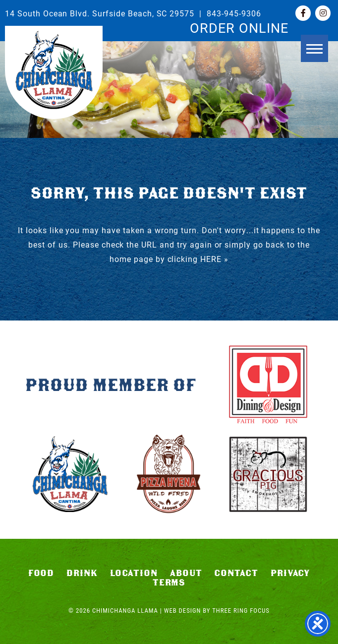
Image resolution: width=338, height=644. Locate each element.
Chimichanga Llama (54, 70)
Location (134, 573)
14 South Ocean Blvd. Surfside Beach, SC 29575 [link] (100, 13)
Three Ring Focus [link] (241, 611)
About (186, 573)
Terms (169, 582)
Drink (82, 573)
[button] (314, 48)
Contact (236, 573)
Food (41, 573)
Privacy (290, 573)
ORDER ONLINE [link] (239, 27)
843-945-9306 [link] (234, 13)
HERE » (214, 259)
